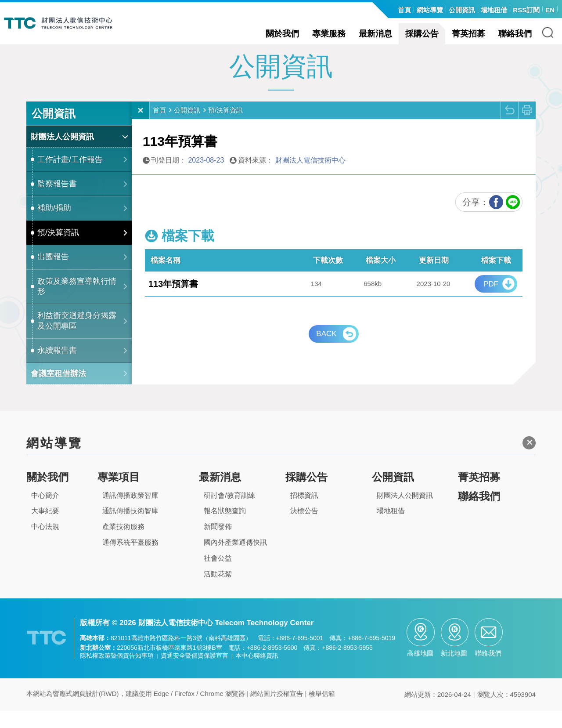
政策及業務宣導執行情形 (77, 303)
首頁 (159, 127)
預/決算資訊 (58, 249)
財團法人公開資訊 (62, 153)
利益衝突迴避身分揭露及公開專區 (77, 338)
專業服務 (329, 34)
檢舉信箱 (322, 711)
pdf (491, 301)
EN (550, 10)
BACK (326, 350)
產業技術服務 (123, 543)
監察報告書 (57, 200)
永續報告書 (57, 367)
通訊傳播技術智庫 (130, 528)
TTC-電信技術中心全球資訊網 (65, 23)
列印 (527, 127)
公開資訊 (187, 127)
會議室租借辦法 (58, 390)
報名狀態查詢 (225, 528)
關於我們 (282, 34)
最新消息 (375, 34)
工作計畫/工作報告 (70, 176)
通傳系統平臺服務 (130, 559)
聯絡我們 (515, 34)
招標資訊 (304, 512)
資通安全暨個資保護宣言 (195, 673)
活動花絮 (218, 591)
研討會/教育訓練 (229, 512)
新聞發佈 (218, 543)
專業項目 (119, 494)
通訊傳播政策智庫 (130, 512)
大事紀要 (45, 528)
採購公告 (422, 34)
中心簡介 (45, 512)
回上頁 (509, 127)
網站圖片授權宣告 (277, 711)
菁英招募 (468, 34)
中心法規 (45, 543)
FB (496, 219)
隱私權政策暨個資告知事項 (117, 673)
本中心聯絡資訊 (257, 673)
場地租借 (391, 528)
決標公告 (304, 528)
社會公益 (218, 575)
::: (390, 11)
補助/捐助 (54, 225)
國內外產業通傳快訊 (235, 559)
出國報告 (53, 273)
